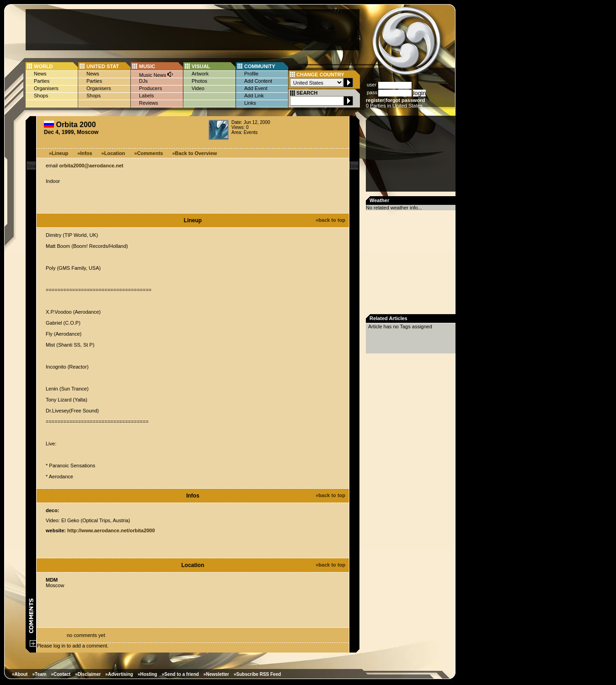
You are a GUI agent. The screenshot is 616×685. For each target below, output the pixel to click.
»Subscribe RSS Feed (257, 674)
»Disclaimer (88, 674)
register (375, 100)
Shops (41, 96)
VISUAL (201, 66)
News (40, 74)
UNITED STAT (103, 66)
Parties (42, 81)
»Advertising (119, 674)
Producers (150, 88)
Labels (146, 96)
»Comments (149, 153)
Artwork (200, 74)
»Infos (85, 153)
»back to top (330, 220)
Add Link (254, 96)
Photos (199, 81)
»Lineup (59, 153)
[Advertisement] (193, 30)
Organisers (46, 88)
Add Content (258, 81)
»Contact (61, 674)
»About (20, 674)
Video (198, 88)
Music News (156, 74)
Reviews (149, 103)
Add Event (256, 88)
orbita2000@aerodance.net (91, 166)
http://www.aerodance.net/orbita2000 (111, 530)
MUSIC (147, 66)
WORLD (43, 66)
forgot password (405, 100)
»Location (113, 153)
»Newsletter (216, 674)
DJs (143, 81)
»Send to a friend (180, 674)
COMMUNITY (260, 66)
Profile (251, 74)
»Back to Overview (195, 153)
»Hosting (147, 674)
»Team (39, 674)
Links (250, 103)
